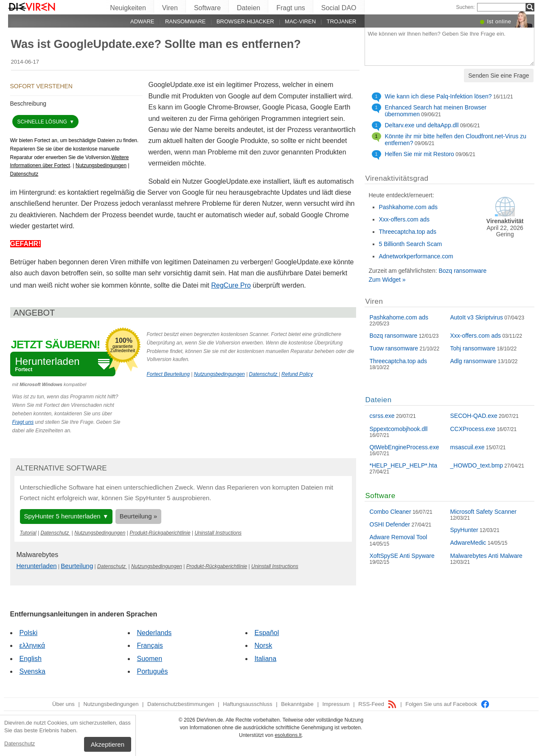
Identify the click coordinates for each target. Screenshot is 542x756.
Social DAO (339, 8)
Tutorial (28, 533)
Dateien (249, 8)
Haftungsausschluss (247, 704)
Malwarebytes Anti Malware (486, 556)
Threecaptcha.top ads (408, 232)
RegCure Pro (231, 285)
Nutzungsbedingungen (101, 165)
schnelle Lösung (43, 122)
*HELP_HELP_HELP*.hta (404, 465)
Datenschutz (20, 743)
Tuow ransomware (394, 348)
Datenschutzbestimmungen (181, 704)
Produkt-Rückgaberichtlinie (160, 533)
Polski (29, 633)
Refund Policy (297, 374)
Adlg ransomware (473, 361)
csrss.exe (382, 416)
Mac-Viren (300, 21)
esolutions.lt (288, 735)
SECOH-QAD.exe (474, 416)
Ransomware (185, 21)
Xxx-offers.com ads (404, 219)
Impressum (336, 704)
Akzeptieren (108, 744)
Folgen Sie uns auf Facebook (448, 704)
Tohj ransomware (473, 348)
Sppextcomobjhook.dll (399, 429)
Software (207, 8)
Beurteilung (77, 566)
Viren (170, 8)
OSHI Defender (390, 524)
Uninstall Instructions (218, 533)
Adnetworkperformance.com (416, 256)
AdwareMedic (468, 543)
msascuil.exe (468, 447)
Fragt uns (291, 8)
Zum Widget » (387, 280)
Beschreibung (28, 104)
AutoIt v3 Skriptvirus (477, 317)
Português (153, 671)
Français (150, 645)
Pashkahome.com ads (409, 207)
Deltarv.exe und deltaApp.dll (422, 125)
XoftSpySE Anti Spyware (402, 556)
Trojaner (341, 21)
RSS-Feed (377, 704)
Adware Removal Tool (399, 537)
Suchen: (465, 7)
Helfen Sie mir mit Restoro (420, 154)
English (31, 659)
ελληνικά (32, 645)
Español (267, 633)
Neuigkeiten (128, 8)
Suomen (150, 659)
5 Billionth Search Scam (411, 244)
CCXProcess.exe (473, 429)
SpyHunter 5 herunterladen (62, 516)
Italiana (266, 659)
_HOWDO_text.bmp (477, 465)
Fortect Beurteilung (168, 374)
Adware (142, 21)
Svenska (32, 671)
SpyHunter (464, 530)
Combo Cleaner (390, 512)
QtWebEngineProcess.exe (404, 447)
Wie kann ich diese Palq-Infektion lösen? (438, 96)
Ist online (499, 21)
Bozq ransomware (462, 271)
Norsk (264, 645)
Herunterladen (37, 566)
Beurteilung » (138, 516)
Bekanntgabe (297, 704)
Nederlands (154, 633)
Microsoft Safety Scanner (483, 512)
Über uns (63, 704)
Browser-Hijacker (245, 21)
